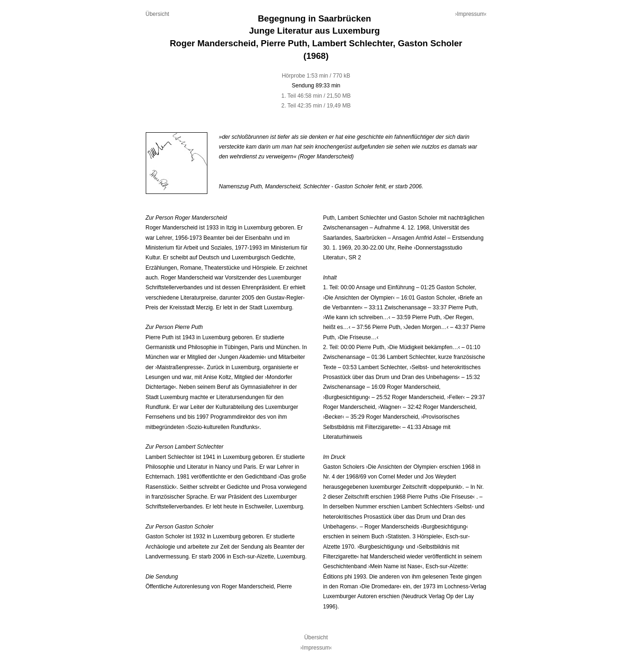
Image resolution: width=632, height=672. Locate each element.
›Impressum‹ (471, 14)
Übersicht (158, 14)
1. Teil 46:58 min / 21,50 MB (316, 96)
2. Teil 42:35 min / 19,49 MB (316, 106)
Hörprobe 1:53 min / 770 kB (316, 76)
